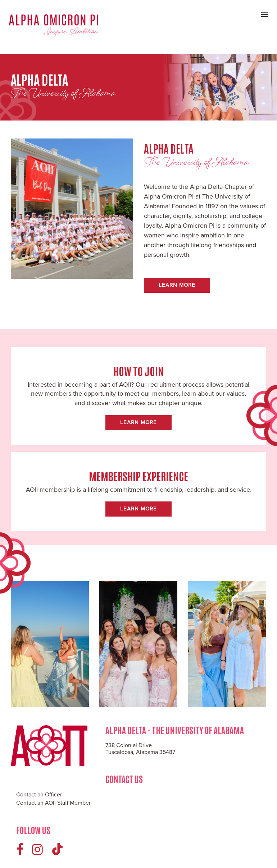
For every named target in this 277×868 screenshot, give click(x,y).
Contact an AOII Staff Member (53, 803)
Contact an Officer (39, 795)
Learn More (177, 285)
